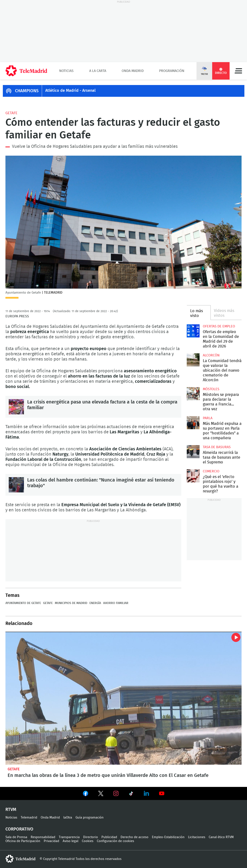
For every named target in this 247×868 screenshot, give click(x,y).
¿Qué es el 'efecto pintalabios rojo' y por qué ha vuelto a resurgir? (193, 476)
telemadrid (20, 859)
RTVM (11, 810)
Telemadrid (29, 818)
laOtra (68, 818)
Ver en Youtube (162, 793)
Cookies (88, 841)
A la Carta (98, 71)
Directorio (91, 837)
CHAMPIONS (27, 91)
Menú (238, 71)
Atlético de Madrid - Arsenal (70, 91)
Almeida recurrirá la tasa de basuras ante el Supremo (193, 452)
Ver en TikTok (131, 794)
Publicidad (109, 837)
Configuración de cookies (115, 841)
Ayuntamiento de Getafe (23, 603)
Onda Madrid (133, 71)
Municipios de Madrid (71, 603)
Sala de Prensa (16, 837)
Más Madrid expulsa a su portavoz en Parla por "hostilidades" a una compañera (193, 423)
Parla (208, 418)
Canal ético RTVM (221, 837)
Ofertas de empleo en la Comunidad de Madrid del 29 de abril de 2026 (193, 331)
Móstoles (211, 389)
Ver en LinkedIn (146, 793)
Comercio (211, 471)
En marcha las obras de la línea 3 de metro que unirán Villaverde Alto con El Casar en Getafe (123, 698)
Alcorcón (211, 355)
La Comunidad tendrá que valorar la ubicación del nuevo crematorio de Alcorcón (193, 360)
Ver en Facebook (86, 794)
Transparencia (69, 837)
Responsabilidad (43, 837)
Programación (172, 71)
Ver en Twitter (101, 794)
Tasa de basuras (217, 447)
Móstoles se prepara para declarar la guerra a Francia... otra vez (193, 394)
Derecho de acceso (134, 837)
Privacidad (51, 841)
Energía (95, 603)
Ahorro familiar (116, 603)
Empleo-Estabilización (168, 837)
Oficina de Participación (23, 841)
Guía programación (90, 818)
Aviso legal (71, 841)
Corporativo (19, 829)
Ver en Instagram (116, 793)
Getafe (11, 113)
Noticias (66, 71)
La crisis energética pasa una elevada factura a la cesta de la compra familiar (16, 407)
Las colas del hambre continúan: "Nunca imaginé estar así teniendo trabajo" (16, 485)
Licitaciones (197, 837)
